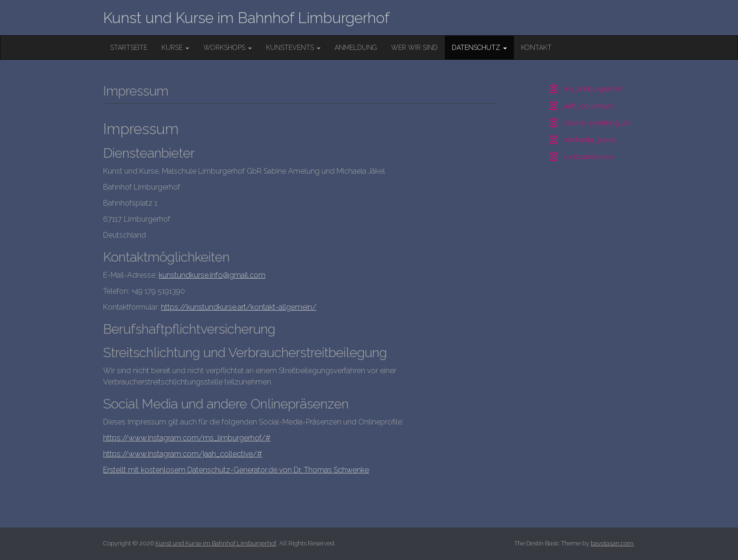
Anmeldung (356, 48)
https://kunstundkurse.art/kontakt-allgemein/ (239, 307)
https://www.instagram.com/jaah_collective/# (183, 454)
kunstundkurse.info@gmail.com (212, 275)
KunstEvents (293, 48)
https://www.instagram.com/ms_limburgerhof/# (187, 438)
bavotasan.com (612, 543)
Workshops (228, 48)
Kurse (175, 48)
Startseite (129, 48)
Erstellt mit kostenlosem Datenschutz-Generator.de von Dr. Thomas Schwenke (236, 470)
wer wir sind (414, 48)
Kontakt (536, 48)
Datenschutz (479, 48)
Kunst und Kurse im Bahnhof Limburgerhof (246, 18)
